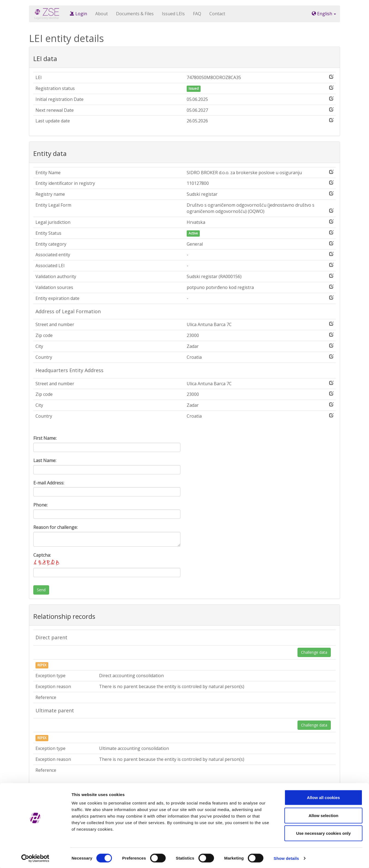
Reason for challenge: (55, 527)
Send (41, 590)
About (102, 14)
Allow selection (323, 814)
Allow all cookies (324, 796)
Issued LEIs (173, 14)
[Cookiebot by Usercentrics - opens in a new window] (35, 857)
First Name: (45, 438)
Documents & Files (135, 14)
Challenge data (314, 652)
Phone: (40, 505)
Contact (217, 14)
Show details (286, 857)
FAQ (197, 14)
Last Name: (45, 460)
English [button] (324, 14)
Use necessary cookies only (323, 832)
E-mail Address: (49, 483)
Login (78, 14)
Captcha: (47, 559)
